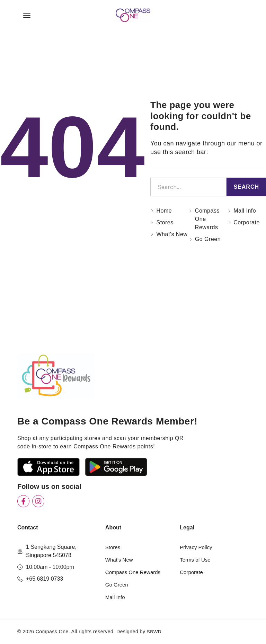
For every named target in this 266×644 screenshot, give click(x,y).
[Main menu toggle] (27, 17)
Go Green (117, 585)
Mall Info (116, 597)
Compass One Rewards (135, 572)
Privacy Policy (197, 547)
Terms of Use (196, 560)
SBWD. (155, 632)
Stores (115, 547)
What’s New (120, 560)
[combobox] (188, 191)
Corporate (192, 572)
